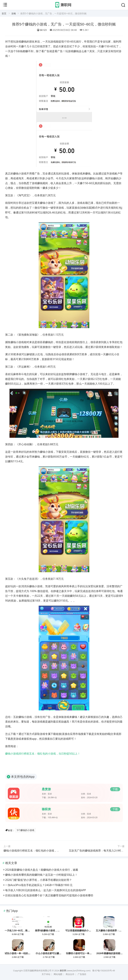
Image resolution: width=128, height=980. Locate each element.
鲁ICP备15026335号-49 (104, 971)
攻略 (14, 13)
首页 (4, 13)
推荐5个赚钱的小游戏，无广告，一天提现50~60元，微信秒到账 (64, 24)
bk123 (42, 30)
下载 (115, 789)
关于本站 (46, 974)
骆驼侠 (46, 809)
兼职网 (63, 971)
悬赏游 (46, 789)
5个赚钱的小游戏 (25, 830)
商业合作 (70, 974)
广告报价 (82, 974)
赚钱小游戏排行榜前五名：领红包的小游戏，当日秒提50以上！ (43, 754)
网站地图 (58, 974)
